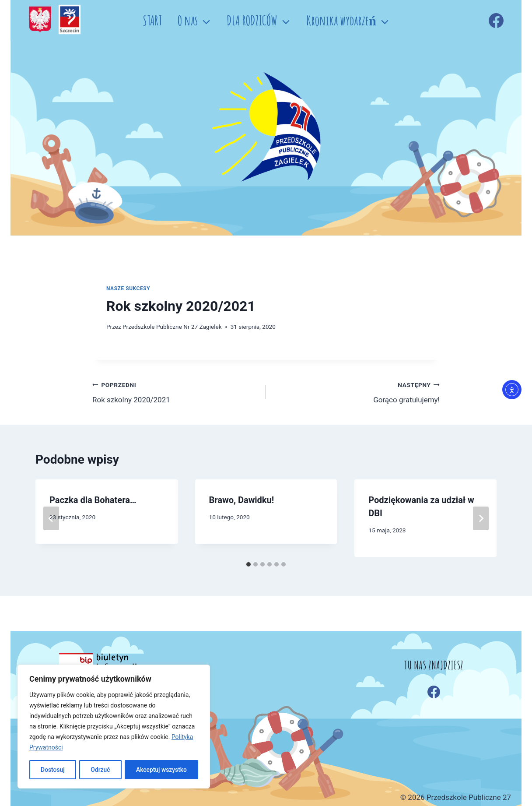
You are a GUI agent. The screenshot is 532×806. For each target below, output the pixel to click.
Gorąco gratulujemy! (357, 392)
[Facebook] (496, 21)
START (152, 20)
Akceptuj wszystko (161, 770)
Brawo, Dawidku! (242, 500)
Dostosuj (52, 770)
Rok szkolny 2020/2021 (175, 392)
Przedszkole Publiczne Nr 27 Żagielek (172, 327)
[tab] (248, 564)
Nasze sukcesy (128, 289)
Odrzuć (100, 770)
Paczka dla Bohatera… (93, 500)
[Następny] (481, 518)
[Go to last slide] (51, 518)
